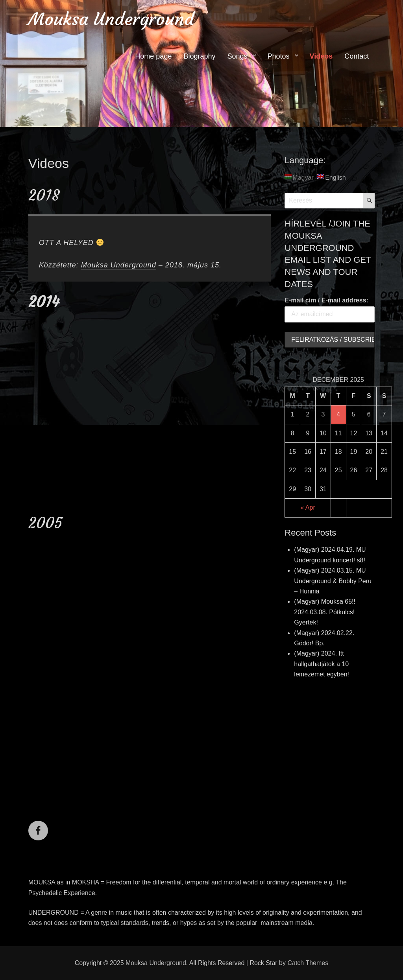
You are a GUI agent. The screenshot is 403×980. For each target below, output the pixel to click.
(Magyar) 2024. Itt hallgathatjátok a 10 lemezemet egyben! (322, 664)
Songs (237, 56)
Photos (279, 56)
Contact (357, 56)
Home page (153, 56)
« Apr (308, 507)
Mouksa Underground (111, 19)
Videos (321, 56)
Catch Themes (308, 963)
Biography (199, 56)
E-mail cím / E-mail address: (326, 300)
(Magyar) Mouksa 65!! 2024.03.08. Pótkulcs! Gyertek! (325, 612)
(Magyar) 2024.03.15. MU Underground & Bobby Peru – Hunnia (333, 581)
